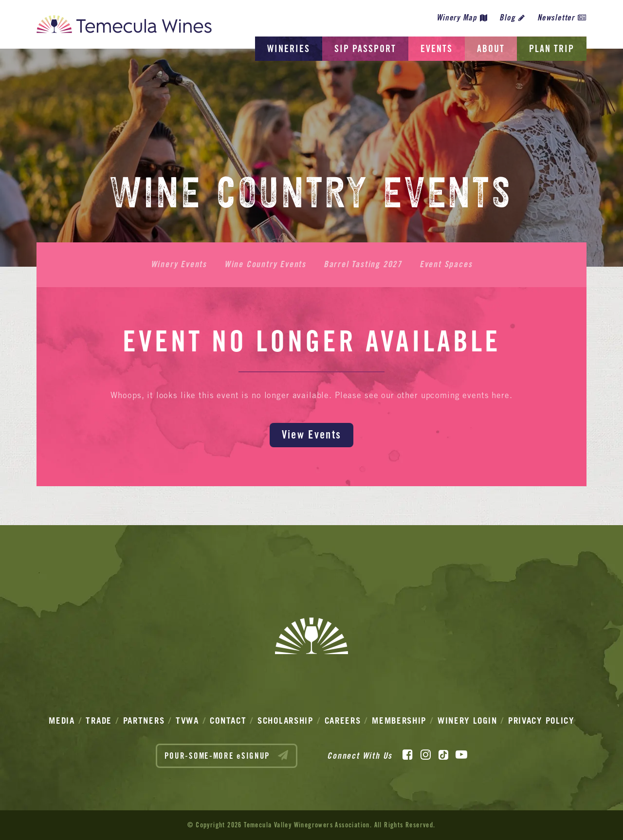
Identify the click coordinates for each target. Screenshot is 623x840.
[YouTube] (461, 755)
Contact (228, 721)
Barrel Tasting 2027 (363, 264)
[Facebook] (408, 755)
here (500, 395)
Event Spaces (446, 264)
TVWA (187, 721)
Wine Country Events (265, 264)
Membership (399, 721)
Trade (99, 721)
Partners (144, 721)
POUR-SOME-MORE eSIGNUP (227, 755)
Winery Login (467, 721)
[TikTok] (443, 755)
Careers (343, 721)
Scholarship (285, 721)
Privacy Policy (541, 721)
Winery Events (179, 264)
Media (62, 721)
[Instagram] (426, 755)
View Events (311, 434)
